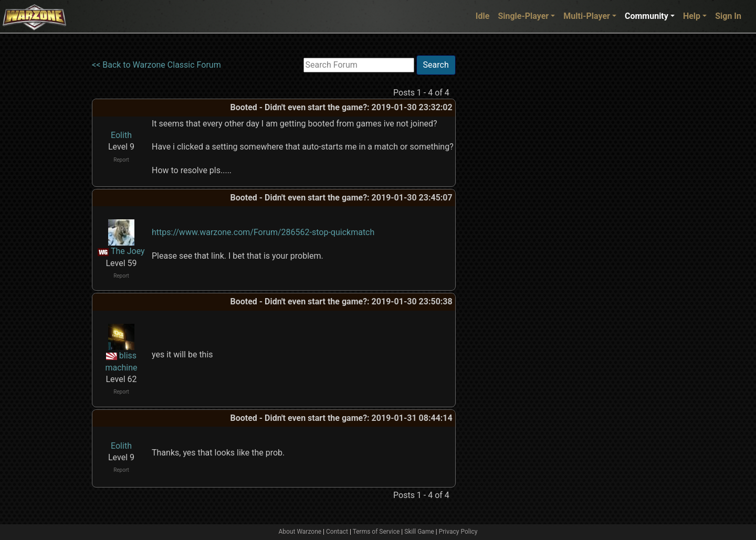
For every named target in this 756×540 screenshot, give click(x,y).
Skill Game (419, 532)
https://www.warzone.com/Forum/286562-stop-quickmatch (263, 232)
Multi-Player (587, 16)
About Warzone (300, 532)
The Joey (128, 251)
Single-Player (523, 16)
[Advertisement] (499, 213)
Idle (483, 16)
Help (692, 16)
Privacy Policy (458, 532)
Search (436, 65)
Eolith (121, 135)
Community (647, 16)
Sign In (728, 16)
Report (121, 160)
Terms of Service (376, 532)
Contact (337, 532)
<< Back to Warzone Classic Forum (156, 65)
